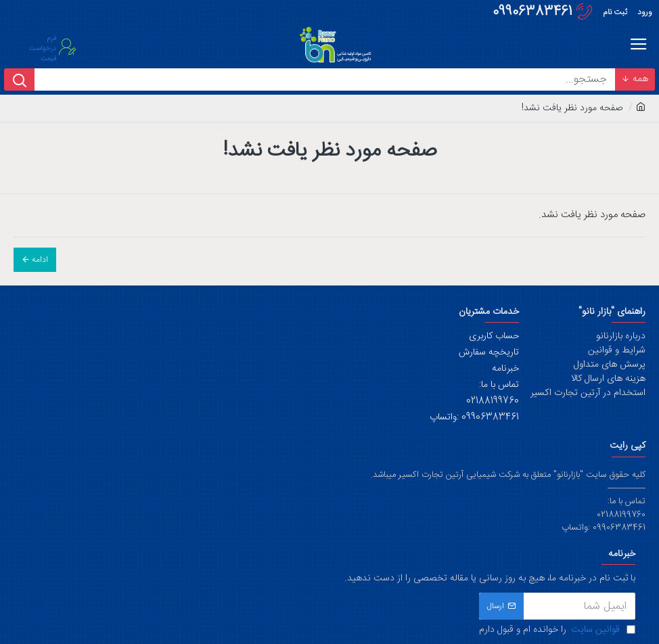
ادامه (40, 260)
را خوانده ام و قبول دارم (557, 630)
